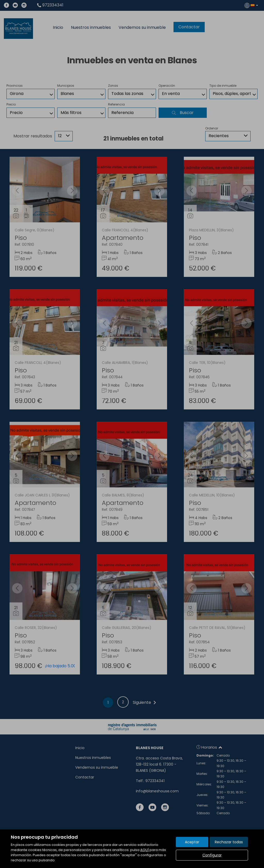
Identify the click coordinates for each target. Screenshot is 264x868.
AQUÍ (145, 850)
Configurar (212, 855)
